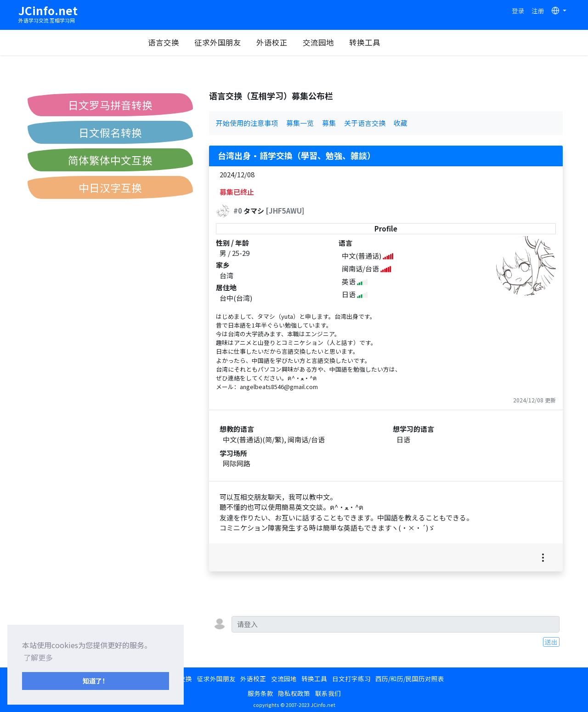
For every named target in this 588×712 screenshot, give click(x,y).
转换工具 (394, 42)
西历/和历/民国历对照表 (410, 678)
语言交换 (193, 42)
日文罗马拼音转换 (110, 105)
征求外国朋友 (247, 42)
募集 (329, 123)
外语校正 (301, 42)
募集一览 (300, 123)
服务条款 (260, 693)
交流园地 (348, 42)
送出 (551, 642)
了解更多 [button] (38, 657)
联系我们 (328, 693)
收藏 (401, 123)
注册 (538, 11)
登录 (518, 11)
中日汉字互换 (110, 187)
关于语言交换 (365, 123)
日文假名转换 (110, 132)
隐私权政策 (294, 693)
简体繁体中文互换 (110, 160)
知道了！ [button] (96, 681)
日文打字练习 (351, 678)
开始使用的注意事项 (247, 123)
